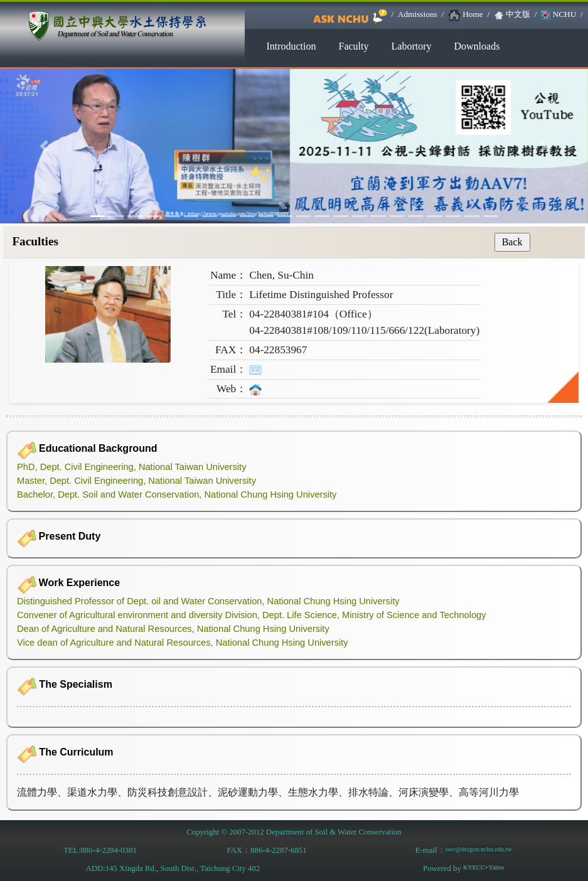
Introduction (291, 46)
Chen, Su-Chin (281, 275)
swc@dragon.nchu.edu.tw (479, 849)
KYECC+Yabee (484, 868)
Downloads (477, 46)
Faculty (354, 46)
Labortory (412, 46)
